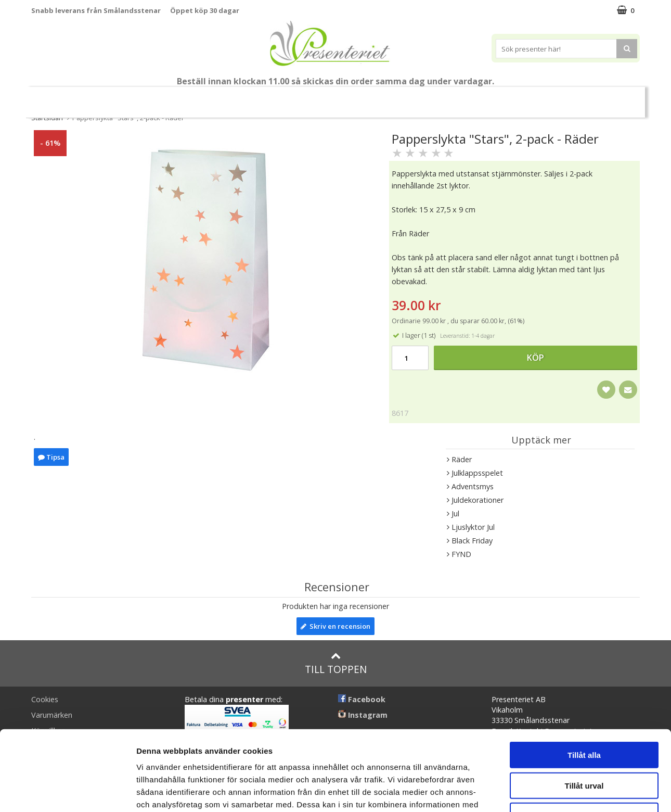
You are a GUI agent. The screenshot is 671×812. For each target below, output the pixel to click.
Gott (524, 98)
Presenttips (351, 98)
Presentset (288, 98)
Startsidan (47, 118)
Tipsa (51, 457)
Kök (443, 98)
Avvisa (584, 736)
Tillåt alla (584, 675)
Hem (404, 98)
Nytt (60, 98)
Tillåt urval (584, 706)
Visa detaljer (565, 791)
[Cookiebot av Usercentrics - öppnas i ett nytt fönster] (67, 792)
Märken (570, 98)
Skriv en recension (335, 626)
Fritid (483, 98)
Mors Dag (109, 98)
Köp (535, 358)
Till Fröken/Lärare (173, 98)
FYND (609, 98)
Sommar (233, 98)
